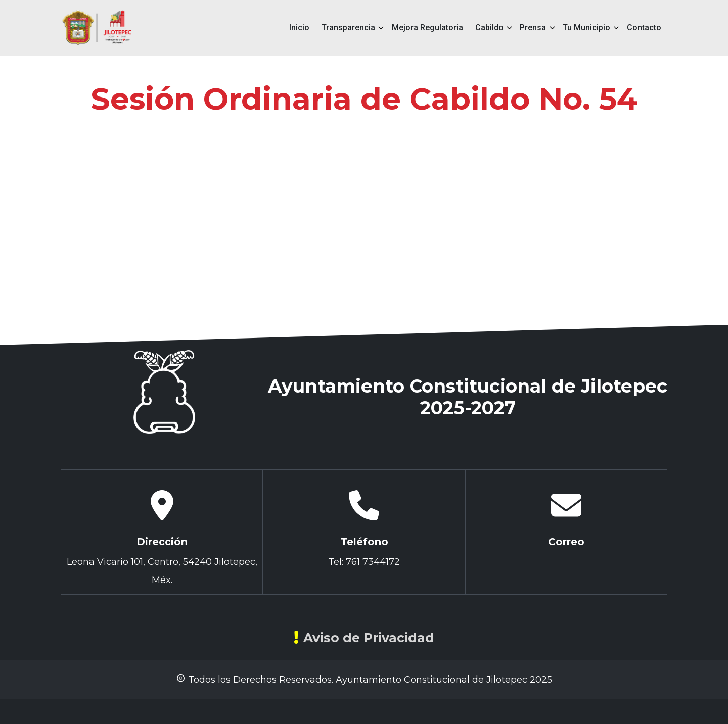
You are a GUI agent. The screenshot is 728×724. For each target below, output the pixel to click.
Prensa (533, 28)
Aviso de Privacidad (364, 638)
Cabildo (489, 28)
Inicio (299, 28)
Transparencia (348, 28)
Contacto (644, 28)
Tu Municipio (586, 28)
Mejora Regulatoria (427, 28)
